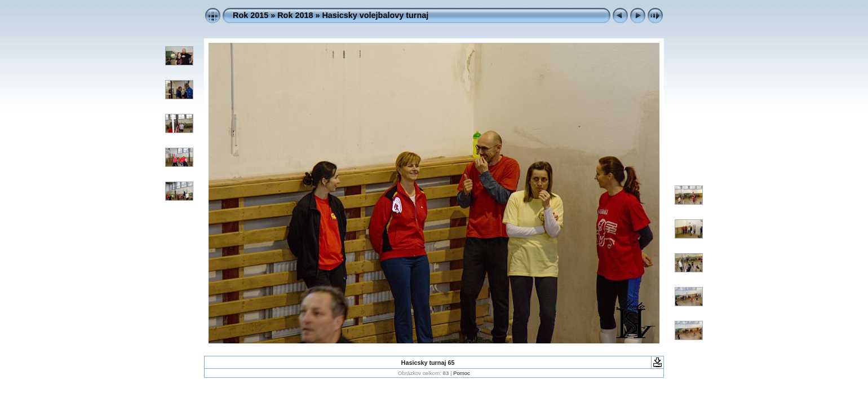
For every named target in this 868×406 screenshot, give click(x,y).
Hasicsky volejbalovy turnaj (375, 15)
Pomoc (462, 373)
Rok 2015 (251, 15)
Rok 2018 (295, 15)
